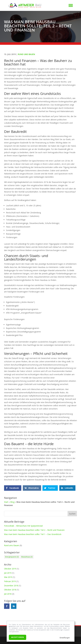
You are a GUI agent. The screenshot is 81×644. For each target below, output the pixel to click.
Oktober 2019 (10, 569)
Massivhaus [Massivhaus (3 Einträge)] (27, 557)
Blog (12, 502)
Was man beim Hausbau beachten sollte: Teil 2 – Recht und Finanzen (34, 530)
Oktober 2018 (10, 590)
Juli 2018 (8, 594)
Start (6, 502)
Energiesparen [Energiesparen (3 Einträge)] (12, 557)
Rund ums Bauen (26, 54)
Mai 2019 (8, 577)
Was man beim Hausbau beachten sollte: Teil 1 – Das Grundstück (33, 534)
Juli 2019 (8, 573)
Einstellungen (65, 638)
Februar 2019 (10, 581)
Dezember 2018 (11, 586)
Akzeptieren (18, 637)
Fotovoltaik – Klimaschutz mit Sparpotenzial (23, 526)
